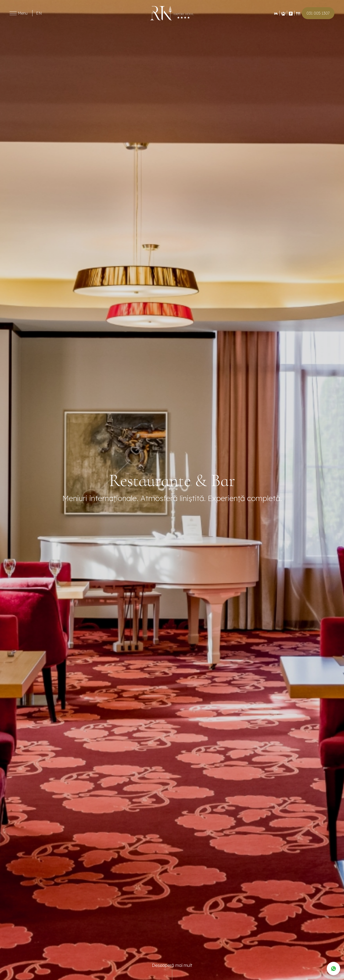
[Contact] (291, 13)
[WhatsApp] (333, 969)
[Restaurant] (298, 13)
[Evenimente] (283, 13)
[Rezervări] (276, 13)
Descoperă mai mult (172, 965)
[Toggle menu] (13, 13)
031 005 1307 (318, 13)
